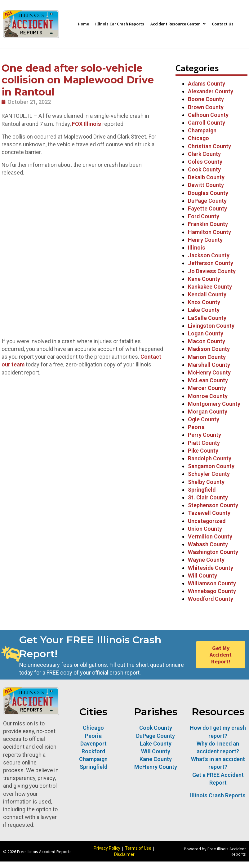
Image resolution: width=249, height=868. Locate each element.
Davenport (93, 744)
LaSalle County (207, 318)
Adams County (207, 84)
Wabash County (208, 544)
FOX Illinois (87, 124)
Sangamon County (211, 466)
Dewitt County (206, 185)
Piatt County (204, 443)
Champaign (202, 130)
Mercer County (207, 388)
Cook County (204, 169)
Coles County (205, 162)
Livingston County (211, 326)
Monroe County (208, 396)
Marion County (207, 357)
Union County (205, 529)
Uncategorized (207, 521)
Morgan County (208, 412)
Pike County (203, 451)
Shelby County (206, 482)
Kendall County (207, 294)
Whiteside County (211, 568)
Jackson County (209, 255)
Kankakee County (210, 287)
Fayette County (207, 208)
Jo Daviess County (212, 271)
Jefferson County (211, 263)
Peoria (196, 427)
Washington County (213, 552)
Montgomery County (214, 404)
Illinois (197, 248)
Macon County (207, 341)
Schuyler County (209, 474)
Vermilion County (210, 536)
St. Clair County (208, 497)
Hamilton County (209, 232)
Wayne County (206, 560)
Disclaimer (124, 854)
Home (83, 24)
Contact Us (223, 24)
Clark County (204, 154)
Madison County (209, 349)
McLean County (209, 380)
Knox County (204, 302)
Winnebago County (212, 591)
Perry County (205, 435)
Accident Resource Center (178, 24)
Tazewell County (209, 513)
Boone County (206, 99)
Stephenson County (213, 505)
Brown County (206, 107)
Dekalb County (206, 177)
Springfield (202, 490)
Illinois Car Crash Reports (120, 24)
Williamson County (212, 583)
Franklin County (208, 224)
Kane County (204, 279)
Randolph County (210, 458)
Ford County (204, 216)
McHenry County (209, 372)
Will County (202, 576)
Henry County (205, 240)
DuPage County (207, 201)
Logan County (206, 333)
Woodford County (211, 599)
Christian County (209, 146)
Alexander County (211, 91)
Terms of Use (138, 848)
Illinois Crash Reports (218, 795)
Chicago (198, 138)
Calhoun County (208, 115)
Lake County (204, 310)
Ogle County (204, 419)
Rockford (93, 751)
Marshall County (209, 365)
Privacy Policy (107, 848)
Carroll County (207, 123)
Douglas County (208, 193)
